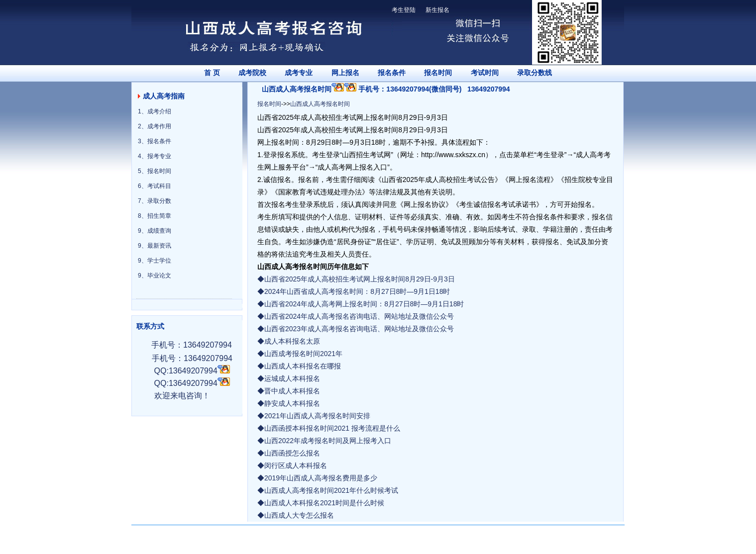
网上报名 (345, 73)
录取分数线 (535, 73)
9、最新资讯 (155, 246)
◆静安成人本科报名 (289, 403)
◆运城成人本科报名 (289, 378)
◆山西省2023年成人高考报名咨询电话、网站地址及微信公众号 (356, 329)
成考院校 (252, 73)
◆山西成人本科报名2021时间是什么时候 (321, 503)
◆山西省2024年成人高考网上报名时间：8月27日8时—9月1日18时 (361, 304)
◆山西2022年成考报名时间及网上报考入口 (324, 441)
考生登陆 (404, 10)
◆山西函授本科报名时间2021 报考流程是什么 (329, 428)
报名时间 (438, 73)
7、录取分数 (155, 201)
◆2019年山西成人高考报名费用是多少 (317, 478)
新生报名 (437, 10)
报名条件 (392, 73)
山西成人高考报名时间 (320, 104)
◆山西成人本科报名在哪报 (299, 366)
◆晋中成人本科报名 (289, 391)
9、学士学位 (155, 261)
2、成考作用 (155, 126)
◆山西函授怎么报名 (289, 453)
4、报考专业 (155, 156)
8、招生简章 (155, 216)
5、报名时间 (155, 171)
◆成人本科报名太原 (289, 341)
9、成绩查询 (155, 231)
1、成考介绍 (155, 111)
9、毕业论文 (155, 276)
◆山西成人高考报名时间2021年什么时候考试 (328, 490)
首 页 (212, 73)
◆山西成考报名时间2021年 (300, 354)
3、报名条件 (155, 141)
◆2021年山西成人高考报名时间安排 (314, 416)
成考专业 (299, 73)
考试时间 (485, 73)
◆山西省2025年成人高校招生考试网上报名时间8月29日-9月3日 (356, 279)
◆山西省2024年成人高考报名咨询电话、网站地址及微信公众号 (356, 316)
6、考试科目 (155, 186)
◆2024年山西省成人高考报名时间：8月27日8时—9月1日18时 (354, 291)
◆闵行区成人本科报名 (292, 465)
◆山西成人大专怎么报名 (296, 515)
